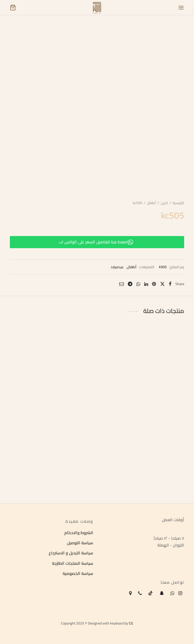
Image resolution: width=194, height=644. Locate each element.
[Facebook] (170, 284)
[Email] (122, 284)
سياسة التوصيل (80, 543)
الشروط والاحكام (79, 533)
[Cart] (13, 8)
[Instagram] (180, 593)
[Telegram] (130, 284)
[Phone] (140, 593)
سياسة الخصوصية (78, 574)
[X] (162, 284)
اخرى (164, 203)
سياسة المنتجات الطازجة (73, 563)
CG (131, 623)
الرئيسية (178, 203)
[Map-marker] (130, 593)
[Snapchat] (162, 593)
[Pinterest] (154, 284)
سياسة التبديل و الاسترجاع (71, 553)
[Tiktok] (151, 593)
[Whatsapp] (138, 284)
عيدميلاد (117, 267)
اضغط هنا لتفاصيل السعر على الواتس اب (96, 242)
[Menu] (181, 8)
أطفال (151, 203)
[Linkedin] (146, 284)
